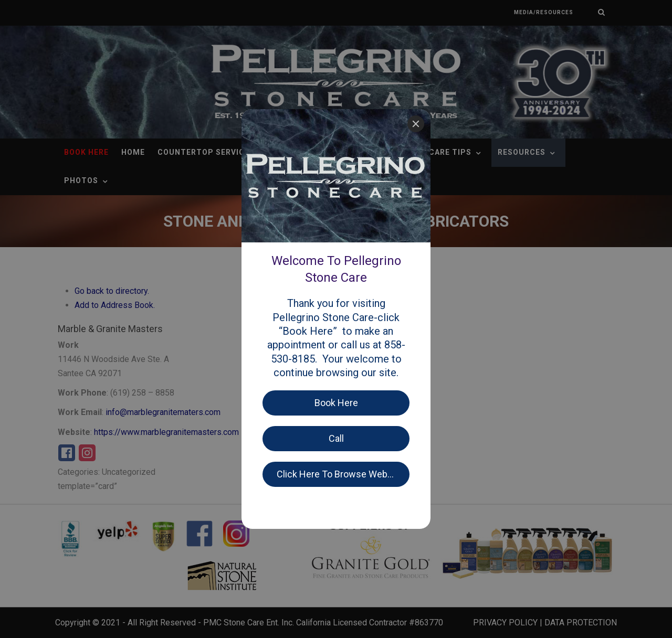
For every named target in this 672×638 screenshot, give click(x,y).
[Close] (416, 124)
